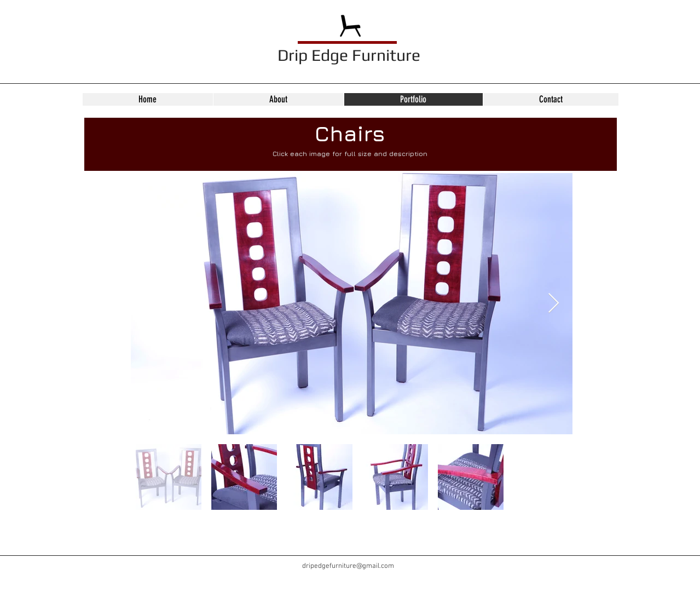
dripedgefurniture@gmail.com (348, 566)
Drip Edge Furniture (349, 55)
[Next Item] (554, 304)
